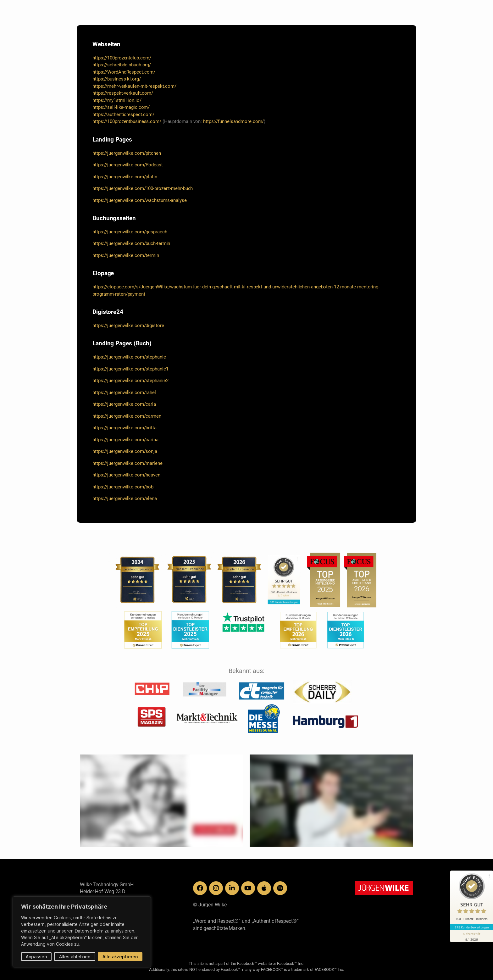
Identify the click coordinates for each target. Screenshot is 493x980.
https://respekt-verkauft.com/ (123, 93)
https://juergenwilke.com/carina (125, 440)
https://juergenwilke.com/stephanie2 (130, 381)
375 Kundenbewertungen (472, 927)
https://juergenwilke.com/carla (124, 404)
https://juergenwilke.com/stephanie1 (130, 369)
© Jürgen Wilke (210, 905)
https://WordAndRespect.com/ (124, 72)
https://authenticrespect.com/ (123, 114)
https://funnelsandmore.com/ (233, 121)
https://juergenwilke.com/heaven (126, 475)
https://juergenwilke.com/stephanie (129, 357)
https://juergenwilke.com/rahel (124, 393)
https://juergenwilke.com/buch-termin (131, 243)
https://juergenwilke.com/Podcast (128, 165)
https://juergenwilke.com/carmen (127, 416)
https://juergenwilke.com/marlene (127, 463)
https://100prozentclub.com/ (122, 58)
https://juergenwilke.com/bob (123, 487)
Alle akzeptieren (120, 957)
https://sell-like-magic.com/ (121, 107)
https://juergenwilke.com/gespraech (130, 232)
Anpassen (36, 957)
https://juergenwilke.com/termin (126, 255)
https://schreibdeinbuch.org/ (122, 65)
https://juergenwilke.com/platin (125, 177)
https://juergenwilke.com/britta (125, 428)
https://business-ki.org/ (117, 79)
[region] (82, 932)
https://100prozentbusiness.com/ (127, 121)
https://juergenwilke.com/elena (125, 498)
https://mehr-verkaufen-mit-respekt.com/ (134, 86)
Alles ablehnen (75, 957)
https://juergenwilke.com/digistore (128, 326)
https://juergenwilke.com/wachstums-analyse (140, 200)
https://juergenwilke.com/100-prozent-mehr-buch (143, 188)
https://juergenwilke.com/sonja (125, 451)
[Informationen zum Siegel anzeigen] (472, 936)
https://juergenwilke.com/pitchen (127, 153)
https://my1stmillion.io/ (117, 100)
